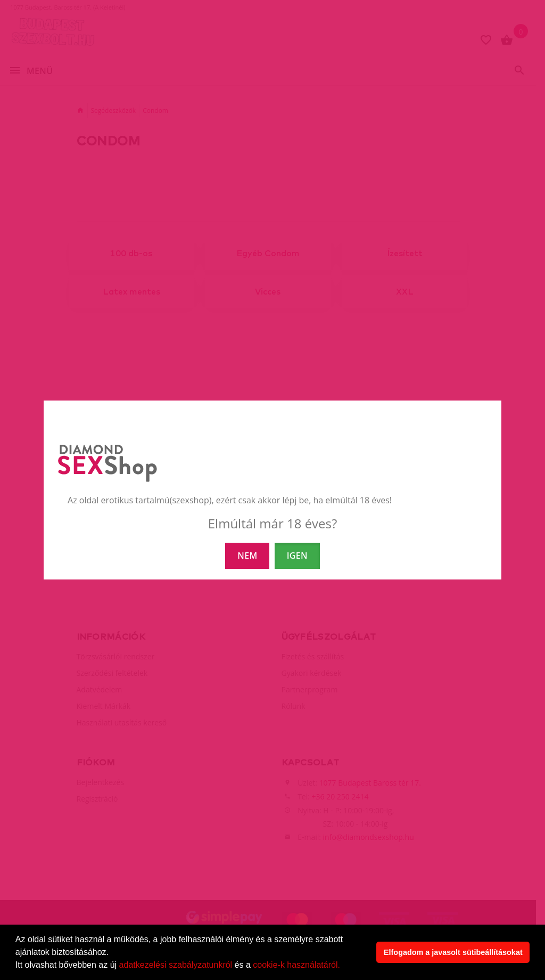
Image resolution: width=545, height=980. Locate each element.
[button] (344, 966)
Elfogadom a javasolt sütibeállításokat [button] (453, 952)
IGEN (297, 556)
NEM (247, 556)
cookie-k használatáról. (296, 965)
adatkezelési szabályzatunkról (176, 965)
